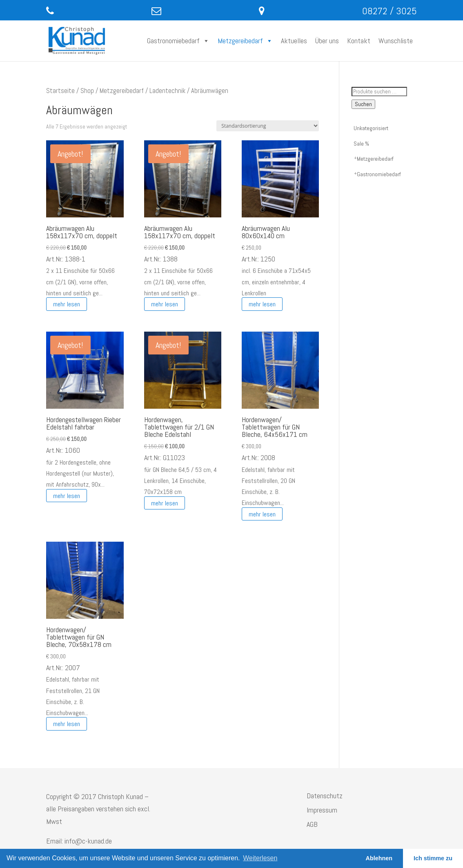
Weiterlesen (260, 858)
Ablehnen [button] (379, 858)
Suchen (363, 104)
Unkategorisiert (371, 128)
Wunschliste (396, 41)
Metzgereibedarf (245, 41)
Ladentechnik (167, 91)
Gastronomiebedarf (178, 41)
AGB (312, 824)
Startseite (60, 91)
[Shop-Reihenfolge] (268, 126)
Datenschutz (325, 796)
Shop (87, 91)
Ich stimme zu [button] (433, 858)
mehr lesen (67, 304)
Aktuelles (294, 41)
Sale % (361, 144)
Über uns (327, 41)
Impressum (322, 810)
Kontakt (359, 41)
